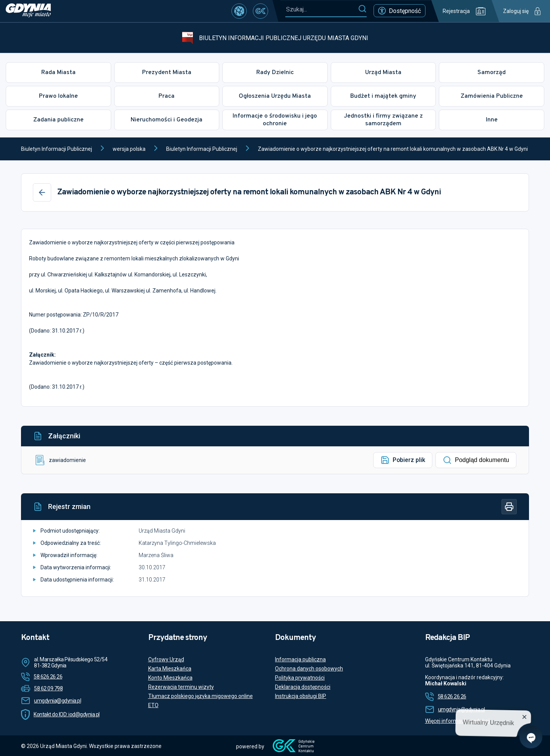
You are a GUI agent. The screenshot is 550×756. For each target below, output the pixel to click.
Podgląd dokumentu (476, 460)
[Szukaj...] (322, 9)
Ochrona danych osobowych (309, 669)
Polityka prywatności (300, 678)
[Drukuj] (509, 507)
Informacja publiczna (300, 659)
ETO (153, 705)
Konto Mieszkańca (170, 678)
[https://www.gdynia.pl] (28, 11)
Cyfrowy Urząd (166, 659)
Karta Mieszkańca (170, 669)
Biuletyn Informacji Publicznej (57, 149)
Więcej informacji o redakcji (458, 721)
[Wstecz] (42, 192)
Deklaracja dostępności (303, 687)
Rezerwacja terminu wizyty (181, 687)
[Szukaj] (362, 9)
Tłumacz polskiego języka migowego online (201, 696)
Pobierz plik (403, 460)
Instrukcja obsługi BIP (301, 696)
